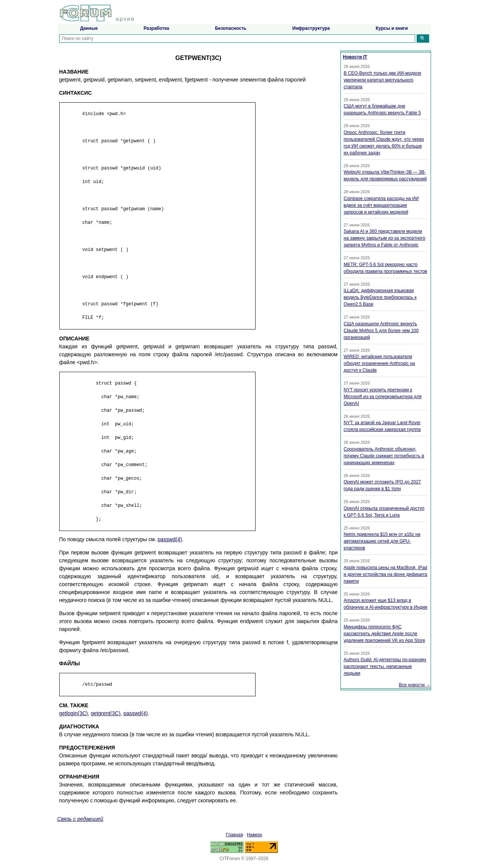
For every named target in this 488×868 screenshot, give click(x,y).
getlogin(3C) (74, 713)
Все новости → (415, 685)
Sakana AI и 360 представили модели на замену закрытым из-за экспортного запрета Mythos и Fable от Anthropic (385, 238)
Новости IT (355, 57)
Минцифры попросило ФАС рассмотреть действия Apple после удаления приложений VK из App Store (385, 634)
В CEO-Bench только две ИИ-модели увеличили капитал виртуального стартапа (383, 80)
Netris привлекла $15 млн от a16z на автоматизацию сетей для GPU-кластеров (382, 541)
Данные (89, 28)
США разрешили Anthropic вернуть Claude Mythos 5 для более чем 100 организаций (381, 331)
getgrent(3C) (106, 713)
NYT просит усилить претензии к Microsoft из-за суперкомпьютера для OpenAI (383, 397)
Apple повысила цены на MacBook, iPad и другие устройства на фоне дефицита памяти (386, 574)
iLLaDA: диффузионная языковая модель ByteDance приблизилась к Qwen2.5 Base (380, 297)
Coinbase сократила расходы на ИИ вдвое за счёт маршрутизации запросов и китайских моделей (381, 205)
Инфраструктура (311, 28)
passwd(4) (170, 539)
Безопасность (231, 28)
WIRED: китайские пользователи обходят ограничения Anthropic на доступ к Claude (379, 363)
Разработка (156, 28)
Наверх (255, 835)
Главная (234, 835)
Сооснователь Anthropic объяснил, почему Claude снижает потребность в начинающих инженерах (384, 456)
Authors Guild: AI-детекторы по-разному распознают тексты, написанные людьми (385, 666)
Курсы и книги (392, 28)
